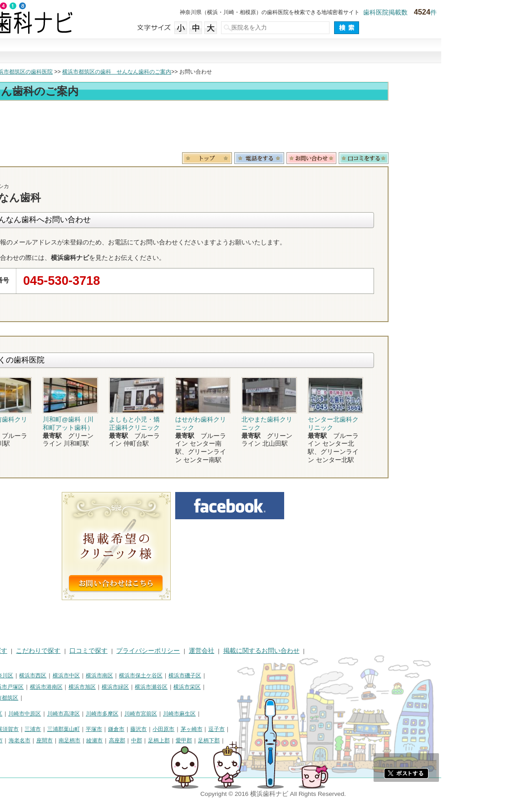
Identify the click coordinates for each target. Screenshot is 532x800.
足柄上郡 (250, 740)
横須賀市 (99, 729)
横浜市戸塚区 (98, 687)
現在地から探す (389, 51)
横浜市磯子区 (276, 676)
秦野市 (13, 740)
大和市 (57, 740)
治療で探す (204, 51)
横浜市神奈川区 (85, 676)
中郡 (227, 740)
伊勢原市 (83, 740)
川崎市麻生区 (270, 714)
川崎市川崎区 (44, 714)
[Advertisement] (266, 128)
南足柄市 (160, 740)
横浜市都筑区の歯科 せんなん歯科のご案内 (207, 72)
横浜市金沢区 (21, 687)
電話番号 (350, 158)
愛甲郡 (275, 740)
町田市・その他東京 (29, 751)
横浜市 (13, 676)
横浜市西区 (123, 676)
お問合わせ (402, 158)
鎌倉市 (207, 729)
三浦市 (123, 729)
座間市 (135, 740)
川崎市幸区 (79, 714)
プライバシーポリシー (239, 651)
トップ (13, 72)
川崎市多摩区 (193, 714)
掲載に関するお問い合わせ (352, 651)
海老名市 (110, 740)
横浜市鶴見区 (44, 676)
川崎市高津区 (154, 714)
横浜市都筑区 (93, 698)
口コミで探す (328, 51)
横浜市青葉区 (54, 698)
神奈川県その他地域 (29, 729)
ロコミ (454, 158)
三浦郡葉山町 (154, 729)
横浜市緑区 (206, 687)
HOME (14, 651)
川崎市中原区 (115, 714)
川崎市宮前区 (232, 714)
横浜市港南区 (137, 687)
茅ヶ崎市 (282, 729)
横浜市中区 (157, 676)
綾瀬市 (185, 740)
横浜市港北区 (59, 687)
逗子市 (307, 729)
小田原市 (254, 729)
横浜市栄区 (278, 687)
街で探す (143, 51)
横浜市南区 (190, 676)
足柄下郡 (300, 740)
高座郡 (208, 740)
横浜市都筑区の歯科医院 (113, 72)
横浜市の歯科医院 (52, 72)
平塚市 (185, 729)
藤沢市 (229, 729)
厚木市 (35, 740)
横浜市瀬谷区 (242, 687)
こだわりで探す (266, 51)
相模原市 (71, 729)
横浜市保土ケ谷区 (232, 676)
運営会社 (292, 651)
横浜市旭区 (173, 687)
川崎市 (13, 714)
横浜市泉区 (18, 698)
